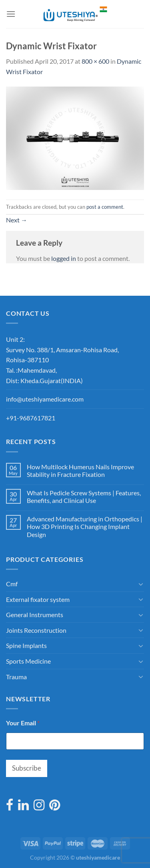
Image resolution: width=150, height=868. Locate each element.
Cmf (12, 584)
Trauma (16, 677)
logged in (64, 258)
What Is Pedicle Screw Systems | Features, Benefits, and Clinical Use (84, 497)
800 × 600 (95, 61)
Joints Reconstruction (36, 630)
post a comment (105, 207)
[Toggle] (141, 584)
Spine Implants (26, 645)
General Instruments (35, 615)
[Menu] (11, 14)
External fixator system (38, 599)
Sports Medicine (28, 661)
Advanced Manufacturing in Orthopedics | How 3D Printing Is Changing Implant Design (85, 526)
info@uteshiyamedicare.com (45, 399)
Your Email (23, 723)
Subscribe (27, 768)
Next (17, 220)
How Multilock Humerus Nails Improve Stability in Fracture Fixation (80, 470)
